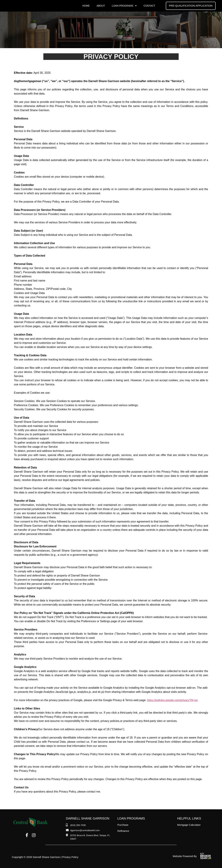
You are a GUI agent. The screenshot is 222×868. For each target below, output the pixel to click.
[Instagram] (34, 835)
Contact (149, 6)
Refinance (123, 831)
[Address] (90, 837)
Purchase (123, 825)
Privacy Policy (70, 857)
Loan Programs (124, 6)
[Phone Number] (76, 825)
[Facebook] (27, 835)
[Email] (83, 830)
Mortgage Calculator (189, 825)
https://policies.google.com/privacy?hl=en (172, 700)
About (101, 6)
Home (86, 6)
